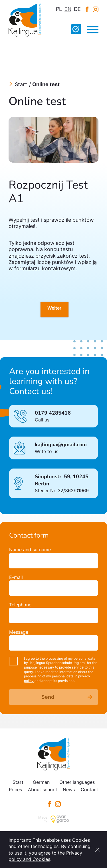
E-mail (16, 577)
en (68, 9)
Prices (15, 790)
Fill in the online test (76, 29)
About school (42, 790)
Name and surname (30, 550)
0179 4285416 (53, 413)
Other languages (77, 782)
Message (19, 632)
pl (59, 9)
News (69, 790)
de (77, 9)
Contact (89, 790)
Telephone (20, 605)
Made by (43, 819)
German (41, 782)
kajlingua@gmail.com (61, 445)
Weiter (54, 308)
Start (21, 84)
